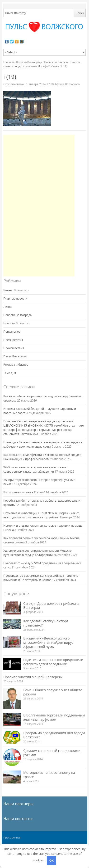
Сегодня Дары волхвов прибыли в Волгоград (51, 606)
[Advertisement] (39, 206)
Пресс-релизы (13, 340)
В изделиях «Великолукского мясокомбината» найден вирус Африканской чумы (48, 642)
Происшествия (14, 348)
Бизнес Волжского (16, 290)
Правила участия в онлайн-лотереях (33, 677)
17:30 (39, 84)
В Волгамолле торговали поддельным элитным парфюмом (54, 717)
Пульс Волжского (15, 356)
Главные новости (15, 299)
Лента (7, 307)
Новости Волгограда (29, 62)
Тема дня (10, 373)
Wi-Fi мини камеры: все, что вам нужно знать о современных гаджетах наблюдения (36, 469)
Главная (9, 62)
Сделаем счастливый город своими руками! (52, 753)
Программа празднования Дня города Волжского (54, 735)
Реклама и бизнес (16, 365)
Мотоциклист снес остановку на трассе (49, 775)
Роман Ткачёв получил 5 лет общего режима (53, 692)
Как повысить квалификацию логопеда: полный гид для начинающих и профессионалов (42, 457)
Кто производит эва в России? (24, 492)
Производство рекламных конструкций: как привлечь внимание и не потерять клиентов (41, 578)
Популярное (12, 332)
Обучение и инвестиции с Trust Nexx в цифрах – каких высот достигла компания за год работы (41, 515)
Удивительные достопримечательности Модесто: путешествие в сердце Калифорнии (38, 553)
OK (52, 860)
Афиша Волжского (67, 84)
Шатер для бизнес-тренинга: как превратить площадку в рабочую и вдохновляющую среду (43, 444)
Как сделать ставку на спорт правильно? (46, 623)
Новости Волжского (17, 323)
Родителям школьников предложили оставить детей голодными (53, 662)
